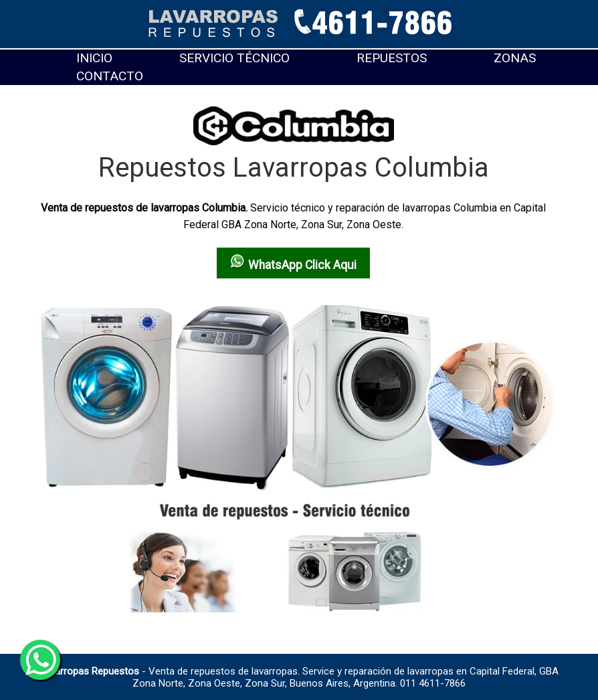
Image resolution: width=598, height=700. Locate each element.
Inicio (94, 58)
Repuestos (392, 58)
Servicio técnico (234, 58)
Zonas (515, 58)
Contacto (110, 76)
